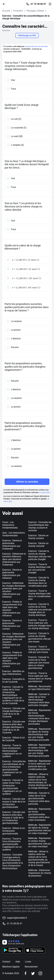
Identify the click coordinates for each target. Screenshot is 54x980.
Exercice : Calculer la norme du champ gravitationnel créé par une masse (40, 637)
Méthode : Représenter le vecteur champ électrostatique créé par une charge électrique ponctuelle (40, 750)
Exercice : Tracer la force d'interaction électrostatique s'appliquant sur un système (12, 751)
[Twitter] (33, 973)
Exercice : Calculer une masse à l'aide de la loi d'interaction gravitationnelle (14, 803)
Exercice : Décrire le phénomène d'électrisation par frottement (12, 545)
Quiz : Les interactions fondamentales (14, 534)
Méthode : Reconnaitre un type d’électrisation (40, 688)
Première (18, 11)
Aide (18, 962)
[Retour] (5, 4)
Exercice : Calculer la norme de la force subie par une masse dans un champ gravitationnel (39, 663)
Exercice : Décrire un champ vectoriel (38, 545)
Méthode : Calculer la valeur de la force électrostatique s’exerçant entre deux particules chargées (39, 700)
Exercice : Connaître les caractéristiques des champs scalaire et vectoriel (40, 526)
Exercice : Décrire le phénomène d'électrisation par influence (12, 574)
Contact (6, 962)
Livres (28, 962)
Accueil (6, 11)
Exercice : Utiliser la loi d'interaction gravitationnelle (14, 831)
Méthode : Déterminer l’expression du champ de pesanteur (40, 873)
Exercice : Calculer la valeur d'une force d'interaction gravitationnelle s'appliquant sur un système (13, 787)
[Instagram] (40, 973)
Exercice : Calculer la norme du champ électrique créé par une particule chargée (40, 555)
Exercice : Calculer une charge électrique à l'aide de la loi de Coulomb (14, 712)
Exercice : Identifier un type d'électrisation (13, 673)
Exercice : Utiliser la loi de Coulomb (14, 739)
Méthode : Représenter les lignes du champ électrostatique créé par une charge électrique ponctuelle (40, 734)
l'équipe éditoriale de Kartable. (36, 46)
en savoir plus (45, 492)
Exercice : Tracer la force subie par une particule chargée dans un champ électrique (40, 624)
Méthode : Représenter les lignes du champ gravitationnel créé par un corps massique (40, 829)
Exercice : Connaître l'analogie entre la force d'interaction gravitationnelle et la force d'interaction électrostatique (13, 862)
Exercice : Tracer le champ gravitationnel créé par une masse (39, 649)
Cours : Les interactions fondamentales (10, 525)
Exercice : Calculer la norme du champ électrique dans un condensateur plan (39, 582)
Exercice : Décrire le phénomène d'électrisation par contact (12, 625)
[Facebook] (26, 973)
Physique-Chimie (35, 11)
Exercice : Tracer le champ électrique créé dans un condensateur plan (40, 595)
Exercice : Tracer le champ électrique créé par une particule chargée (39, 568)
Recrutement (31, 967)
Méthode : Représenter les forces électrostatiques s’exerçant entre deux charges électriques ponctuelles (40, 717)
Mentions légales (11, 967)
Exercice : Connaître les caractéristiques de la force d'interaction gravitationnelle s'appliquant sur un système (14, 768)
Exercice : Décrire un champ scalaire (38, 537)
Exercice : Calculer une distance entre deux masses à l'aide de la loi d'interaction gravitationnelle (14, 818)
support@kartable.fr (17, 918)
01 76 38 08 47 (38, 4)
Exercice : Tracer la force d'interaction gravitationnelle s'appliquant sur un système (12, 844)
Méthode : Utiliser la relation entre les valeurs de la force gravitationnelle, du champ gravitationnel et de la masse (39, 858)
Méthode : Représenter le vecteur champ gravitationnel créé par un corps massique (40, 842)
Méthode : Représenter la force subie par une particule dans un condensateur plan (40, 765)
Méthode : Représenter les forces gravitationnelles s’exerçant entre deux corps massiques (40, 814)
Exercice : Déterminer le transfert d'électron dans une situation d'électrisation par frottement (14, 559)
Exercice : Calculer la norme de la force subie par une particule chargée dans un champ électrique (40, 610)
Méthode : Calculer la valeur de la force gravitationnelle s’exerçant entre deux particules (39, 798)
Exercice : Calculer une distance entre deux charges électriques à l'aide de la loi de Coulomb (14, 727)
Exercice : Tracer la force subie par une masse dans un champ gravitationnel (40, 677)
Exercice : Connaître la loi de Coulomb (13, 680)
